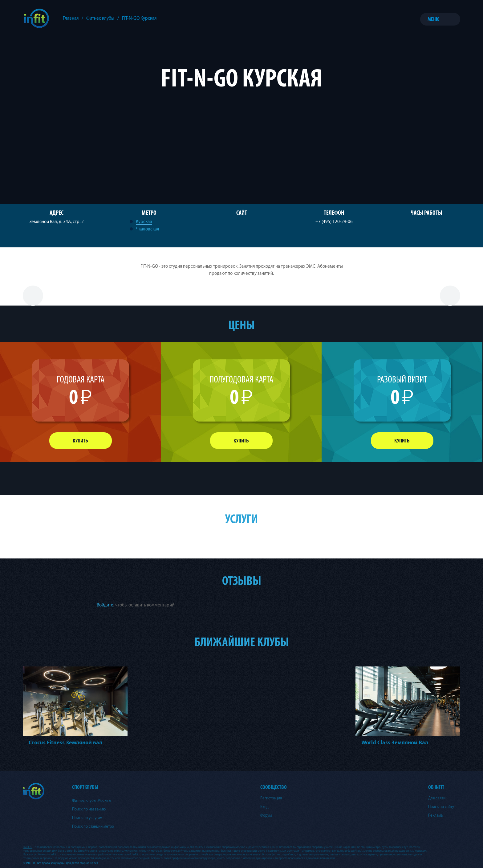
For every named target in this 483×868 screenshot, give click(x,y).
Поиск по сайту (441, 807)
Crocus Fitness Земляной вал (65, 743)
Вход (264, 807)
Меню (434, 19)
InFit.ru (28, 847)
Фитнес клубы (100, 18)
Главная (71, 18)
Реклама (435, 815)
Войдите (105, 605)
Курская (144, 222)
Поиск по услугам (87, 818)
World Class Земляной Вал (395, 743)
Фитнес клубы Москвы (92, 801)
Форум (266, 815)
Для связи (437, 798)
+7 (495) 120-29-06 (334, 222)
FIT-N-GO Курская (139, 18)
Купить (80, 441)
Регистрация (271, 798)
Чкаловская (147, 229)
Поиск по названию (89, 809)
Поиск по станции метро (93, 826)
